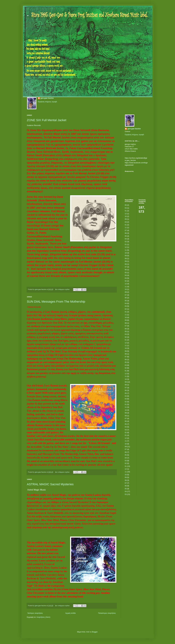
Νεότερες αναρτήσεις (35, 613)
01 (126, 211)
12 (126, 214)
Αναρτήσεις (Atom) (43, 617)
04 (126, 239)
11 (126, 228)
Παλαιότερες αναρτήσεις (107, 613)
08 (126, 259)
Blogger (95, 632)
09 (126, 219)
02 (126, 242)
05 (126, 205)
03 (126, 208)
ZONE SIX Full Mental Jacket (47, 120)
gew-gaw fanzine (47, 98)
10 (126, 216)
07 (126, 230)
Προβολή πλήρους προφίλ (47, 102)
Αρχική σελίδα (71, 613)
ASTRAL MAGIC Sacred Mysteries (50, 484)
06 (126, 233)
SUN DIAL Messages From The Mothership (56, 302)
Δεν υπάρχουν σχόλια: (63, 289)
